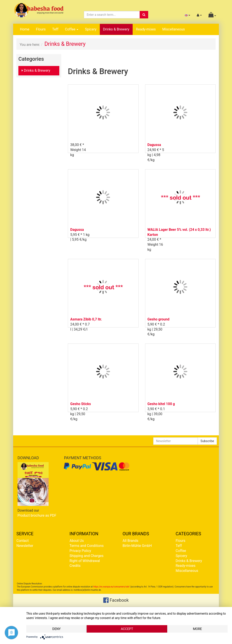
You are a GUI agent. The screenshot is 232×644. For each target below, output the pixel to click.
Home (25, 29)
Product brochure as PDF (37, 515)
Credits (75, 566)
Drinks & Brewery (116, 29)
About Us (77, 541)
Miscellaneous (173, 29)
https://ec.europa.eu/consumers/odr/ (112, 587)
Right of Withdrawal (85, 561)
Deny (56, 629)
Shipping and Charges (87, 556)
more (197, 629)
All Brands (130, 541)
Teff (55, 29)
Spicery (91, 29)
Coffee (72, 29)
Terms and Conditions (87, 546)
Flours (41, 29)
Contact (23, 541)
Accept (127, 629)
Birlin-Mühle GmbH (137, 546)
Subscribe (207, 441)
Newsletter (25, 546)
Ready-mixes (146, 29)
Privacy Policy (80, 551)
